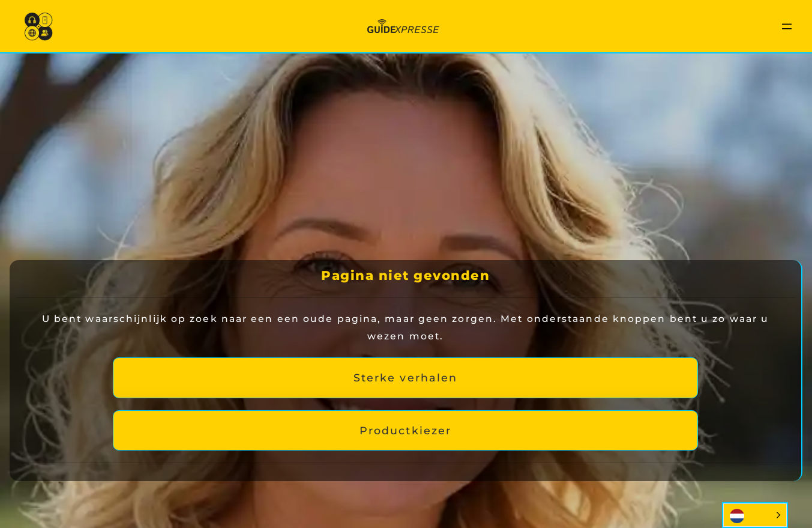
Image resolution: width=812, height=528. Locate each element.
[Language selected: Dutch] (755, 515)
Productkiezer (405, 430)
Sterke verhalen (406, 378)
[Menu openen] (787, 26)
